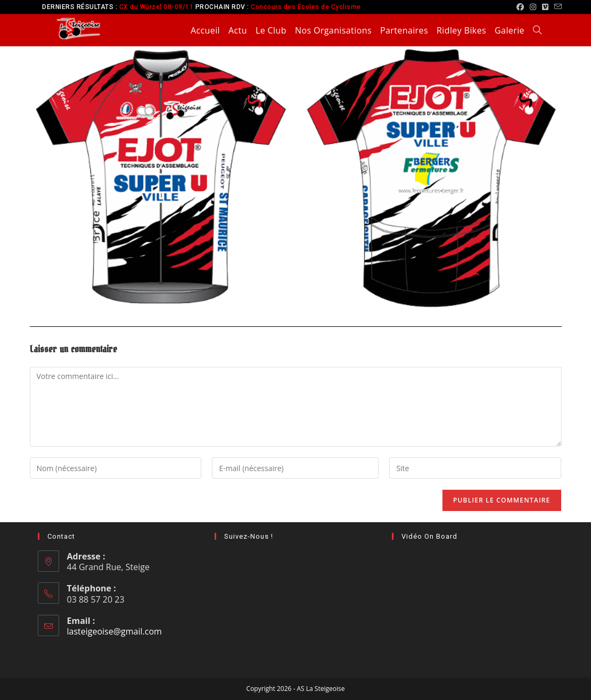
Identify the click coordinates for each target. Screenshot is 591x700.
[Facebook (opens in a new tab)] (520, 7)
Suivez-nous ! (249, 536)
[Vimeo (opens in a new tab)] (545, 7)
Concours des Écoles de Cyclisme (306, 7)
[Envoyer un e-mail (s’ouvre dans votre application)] (557, 7)
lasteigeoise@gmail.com (114, 631)
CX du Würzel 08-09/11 (157, 7)
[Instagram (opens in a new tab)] (533, 7)
